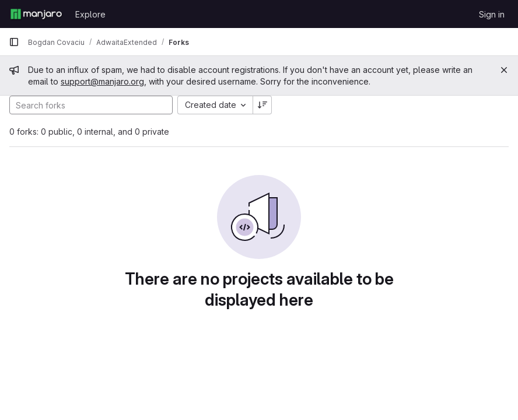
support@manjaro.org (102, 81)
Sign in (492, 14)
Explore (90, 14)
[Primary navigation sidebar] (14, 42)
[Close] (504, 70)
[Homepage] (36, 14)
